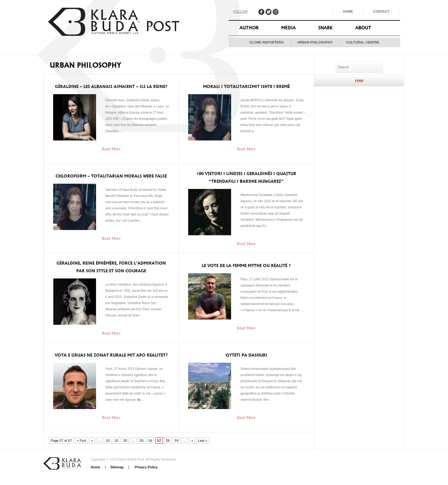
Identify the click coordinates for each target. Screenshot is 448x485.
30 (125, 441)
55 (142, 441)
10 (108, 441)
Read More (111, 149)
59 (176, 441)
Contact (381, 11)
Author (249, 28)
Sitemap (117, 467)
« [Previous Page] (92, 441)
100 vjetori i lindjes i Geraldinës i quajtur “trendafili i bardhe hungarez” (246, 178)
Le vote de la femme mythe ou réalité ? (246, 266)
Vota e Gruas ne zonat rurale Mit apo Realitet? (111, 355)
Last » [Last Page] (203, 441)
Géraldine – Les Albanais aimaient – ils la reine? (111, 87)
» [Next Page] (192, 441)
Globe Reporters (266, 42)
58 (168, 441)
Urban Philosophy (315, 42)
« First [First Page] (82, 441)
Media (288, 28)
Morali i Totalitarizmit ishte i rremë (246, 87)
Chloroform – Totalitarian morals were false (111, 176)
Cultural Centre (363, 42)
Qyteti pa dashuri (246, 355)
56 (150, 441)
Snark (325, 28)
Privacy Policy (146, 467)
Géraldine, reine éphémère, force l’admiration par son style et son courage (111, 267)
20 (116, 441)
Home (348, 11)
